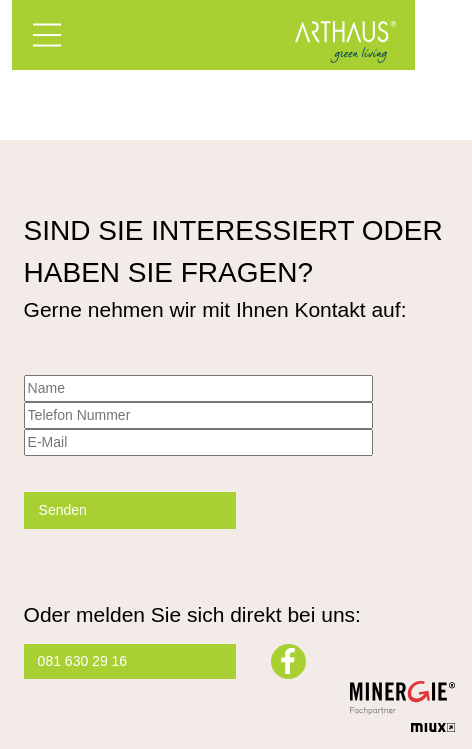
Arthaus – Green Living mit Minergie (345, 42)
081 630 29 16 (83, 661)
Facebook (288, 661)
